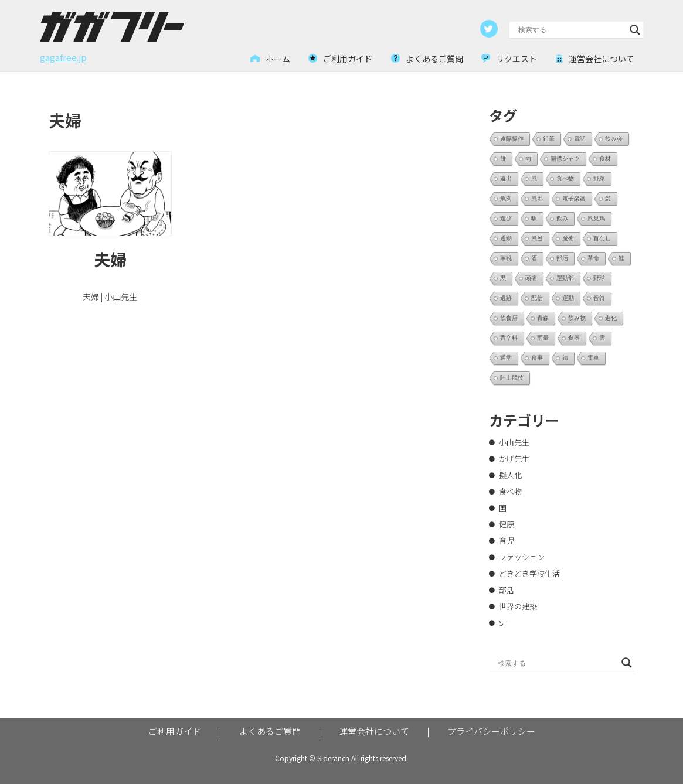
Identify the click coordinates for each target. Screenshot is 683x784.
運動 (568, 298)
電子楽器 (574, 198)
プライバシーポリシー (491, 731)
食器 (574, 338)
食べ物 (565, 178)
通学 (506, 358)
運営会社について (374, 731)
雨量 (543, 338)
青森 (543, 318)
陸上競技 (512, 378)
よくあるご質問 (270, 731)
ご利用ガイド (175, 731)
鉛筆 (549, 139)
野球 (599, 278)
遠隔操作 (512, 139)
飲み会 (614, 139)
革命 (593, 258)
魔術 (568, 238)
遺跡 (506, 298)
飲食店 (509, 318)
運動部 (565, 278)
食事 (537, 358)
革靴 (506, 258)
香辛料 (509, 338)
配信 (537, 298)
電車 (593, 358)
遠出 (506, 178)
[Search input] (571, 30)
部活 (562, 258)
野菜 (599, 178)
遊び (506, 218)
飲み (562, 218)
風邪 (537, 198)
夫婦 (110, 259)
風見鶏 (596, 218)
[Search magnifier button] (635, 30)
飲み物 (577, 318)
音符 (599, 298)
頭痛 (531, 278)
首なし (602, 238)
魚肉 (506, 198)
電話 (580, 139)
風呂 (537, 238)
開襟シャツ (565, 158)
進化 (611, 318)
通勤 (506, 238)
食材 (605, 158)
